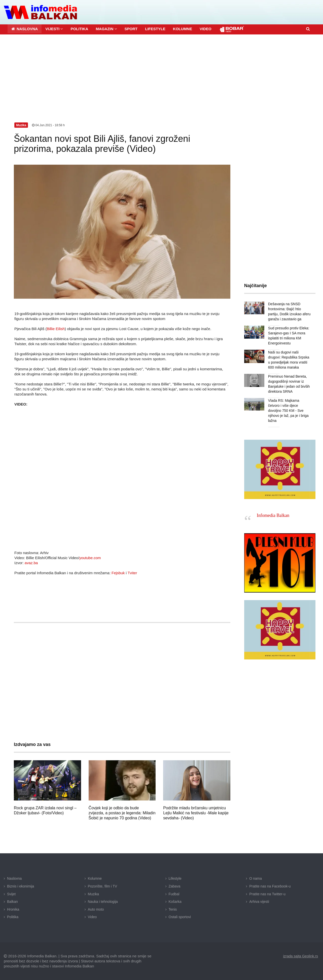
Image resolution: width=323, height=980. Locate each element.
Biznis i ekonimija (21, 886)
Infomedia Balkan (273, 515)
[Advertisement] (162, 72)
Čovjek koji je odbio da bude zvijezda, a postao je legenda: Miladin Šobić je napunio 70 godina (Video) (122, 813)
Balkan (12, 902)
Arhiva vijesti (259, 902)
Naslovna (14, 878)
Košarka (175, 902)
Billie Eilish (56, 329)
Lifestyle (175, 878)
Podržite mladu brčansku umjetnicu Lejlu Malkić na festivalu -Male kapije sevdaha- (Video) (196, 813)
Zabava (175, 886)
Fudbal (174, 894)
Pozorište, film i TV (102, 886)
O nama (256, 878)
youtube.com (90, 558)
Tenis (173, 909)
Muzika (93, 894)
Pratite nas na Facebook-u (270, 886)
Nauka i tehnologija (103, 902)
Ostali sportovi (180, 917)
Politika (13, 917)
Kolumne (95, 878)
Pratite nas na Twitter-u (267, 894)
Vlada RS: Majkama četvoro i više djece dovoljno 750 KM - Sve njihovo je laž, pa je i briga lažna (288, 411)
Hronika (13, 909)
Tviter (132, 573)
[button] (54, 29)
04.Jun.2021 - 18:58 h (48, 125)
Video (92, 917)
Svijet (11, 894)
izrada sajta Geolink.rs (300, 956)
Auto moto (96, 909)
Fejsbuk (118, 573)
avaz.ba (31, 563)
